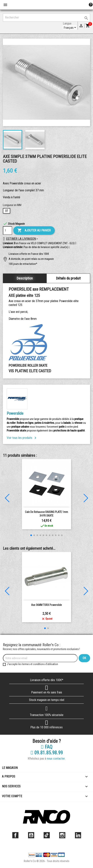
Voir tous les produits (22, 438)
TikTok (47, 835)
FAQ (47, 747)
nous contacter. (56, 759)
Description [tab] (25, 278)
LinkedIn (78, 835)
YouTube (31, 835)
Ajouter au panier (34, 231)
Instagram (62, 835)
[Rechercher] (46, 18)
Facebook (15, 835)
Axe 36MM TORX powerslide (46, 605)
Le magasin (10, 768)
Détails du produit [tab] (68, 278)
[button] (69, 247)
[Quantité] (7, 231)
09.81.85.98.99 (47, 753)
